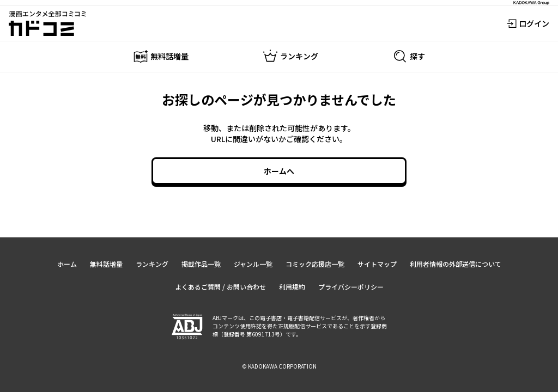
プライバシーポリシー (351, 287)
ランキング (152, 264)
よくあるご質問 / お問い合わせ (220, 287)
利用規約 (292, 287)
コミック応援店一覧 (315, 264)
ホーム (67, 264)
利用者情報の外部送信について (456, 264)
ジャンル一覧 (253, 264)
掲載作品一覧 (201, 264)
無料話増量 (106, 264)
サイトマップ (377, 264)
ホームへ (279, 171)
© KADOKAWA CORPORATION (279, 366)
